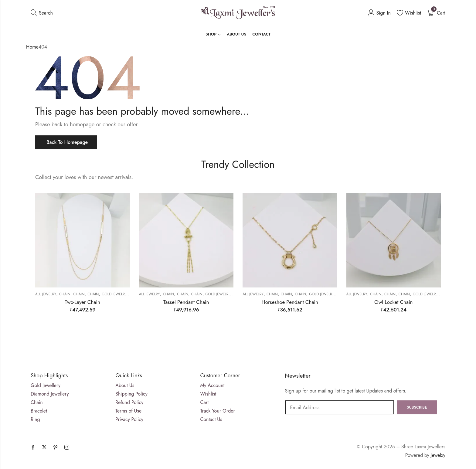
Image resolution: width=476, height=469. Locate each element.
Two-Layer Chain (83, 302)
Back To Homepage (67, 142)
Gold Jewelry (114, 294)
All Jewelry (46, 294)
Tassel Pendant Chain (186, 302)
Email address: (340, 407)
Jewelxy (438, 455)
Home (32, 47)
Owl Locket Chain (394, 302)
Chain (65, 294)
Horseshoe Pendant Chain (290, 302)
